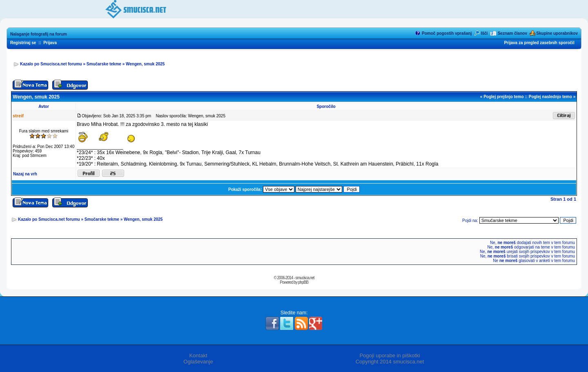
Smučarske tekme (104, 64)
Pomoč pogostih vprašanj (447, 33)
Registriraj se (23, 43)
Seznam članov (512, 33)
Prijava (50, 43)
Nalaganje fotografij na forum (39, 34)
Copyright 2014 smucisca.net (390, 362)
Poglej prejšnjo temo (503, 97)
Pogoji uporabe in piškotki (390, 355)
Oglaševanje (198, 362)
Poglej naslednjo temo (550, 97)
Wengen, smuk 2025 (145, 64)
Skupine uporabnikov (557, 33)
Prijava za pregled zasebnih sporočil (539, 43)
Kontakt (198, 355)
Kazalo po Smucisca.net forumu (51, 64)
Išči (484, 33)
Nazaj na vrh (25, 174)
